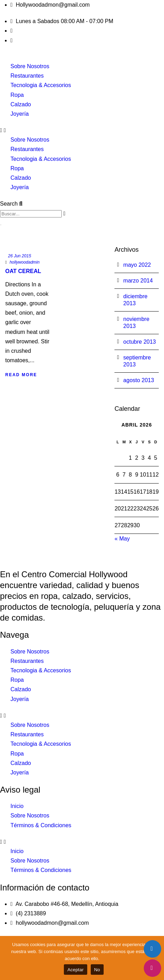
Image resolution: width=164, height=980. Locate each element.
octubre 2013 (139, 342)
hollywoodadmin (24, 262)
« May (122, 539)
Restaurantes (27, 76)
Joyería (20, 114)
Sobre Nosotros (30, 66)
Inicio (17, 806)
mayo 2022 (137, 265)
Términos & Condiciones (41, 825)
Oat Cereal (23, 271)
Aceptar (76, 970)
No (97, 970)
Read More (21, 375)
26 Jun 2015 (20, 256)
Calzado (21, 104)
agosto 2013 (139, 380)
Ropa (17, 95)
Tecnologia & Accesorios (41, 85)
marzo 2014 (138, 281)
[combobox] (31, 214)
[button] (82, 130)
